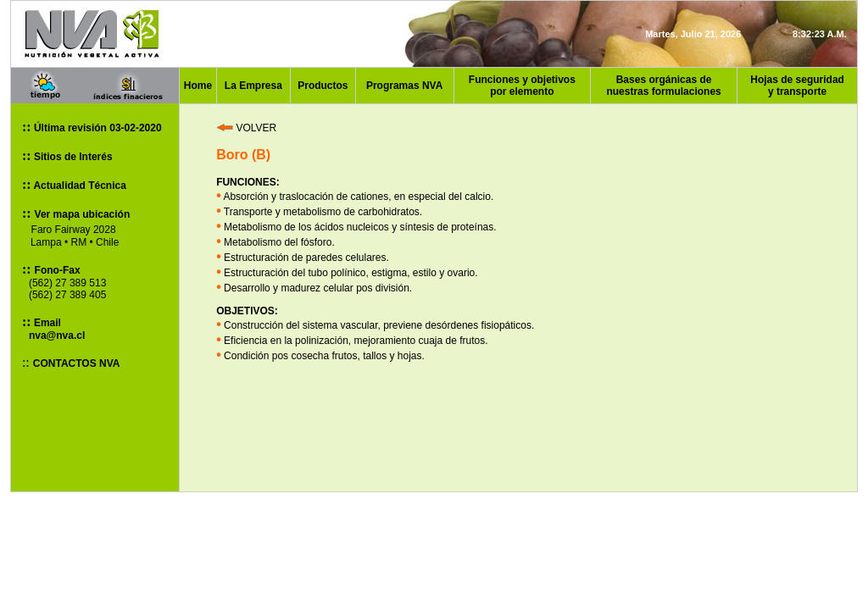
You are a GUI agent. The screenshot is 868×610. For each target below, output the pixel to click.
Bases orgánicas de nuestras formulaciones (663, 86)
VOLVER (246, 128)
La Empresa (253, 86)
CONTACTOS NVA (77, 363)
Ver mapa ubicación (83, 214)
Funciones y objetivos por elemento (522, 86)
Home (198, 86)
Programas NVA (404, 86)
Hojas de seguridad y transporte (797, 86)
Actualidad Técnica (79, 186)
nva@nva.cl (57, 335)
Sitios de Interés (72, 157)
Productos (323, 86)
